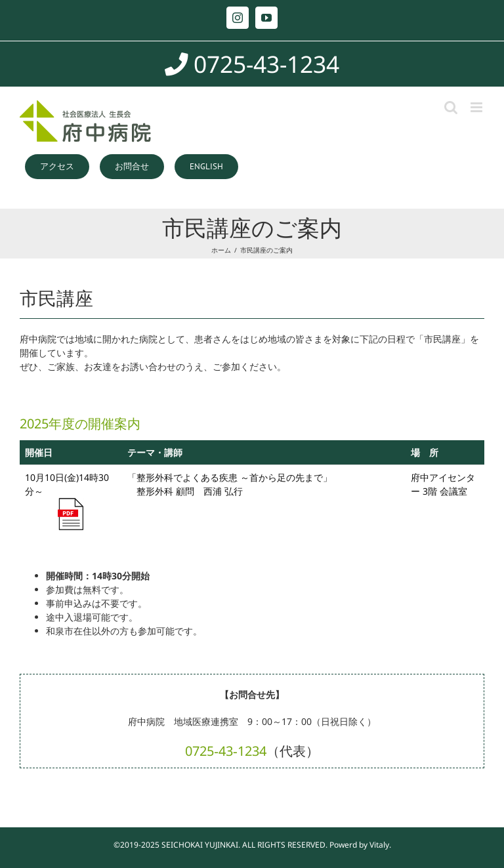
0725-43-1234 (252, 64)
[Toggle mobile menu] (477, 107)
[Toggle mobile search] (451, 107)
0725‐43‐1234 (225, 751)
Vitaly (379, 845)
